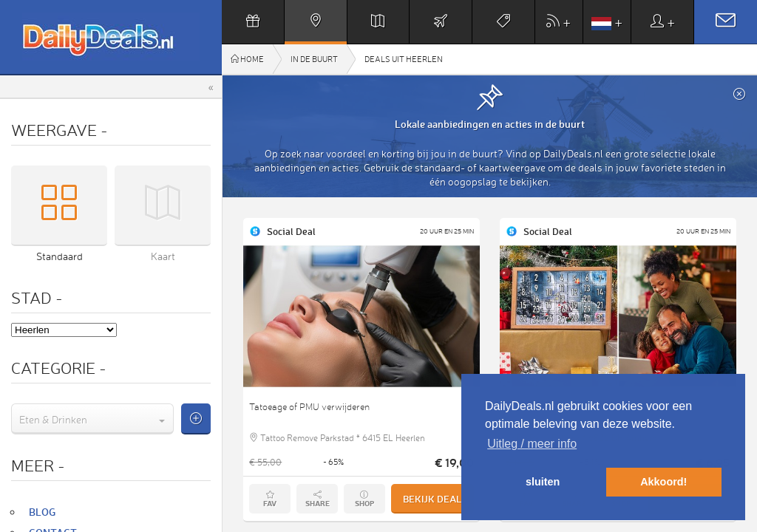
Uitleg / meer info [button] (532, 444)
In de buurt (314, 59)
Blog (42, 512)
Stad (37, 297)
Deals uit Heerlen (404, 59)
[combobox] (92, 419)
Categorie (59, 368)
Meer (38, 465)
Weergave (60, 130)
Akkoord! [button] (663, 482)
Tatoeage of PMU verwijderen (309, 407)
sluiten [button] (543, 482)
